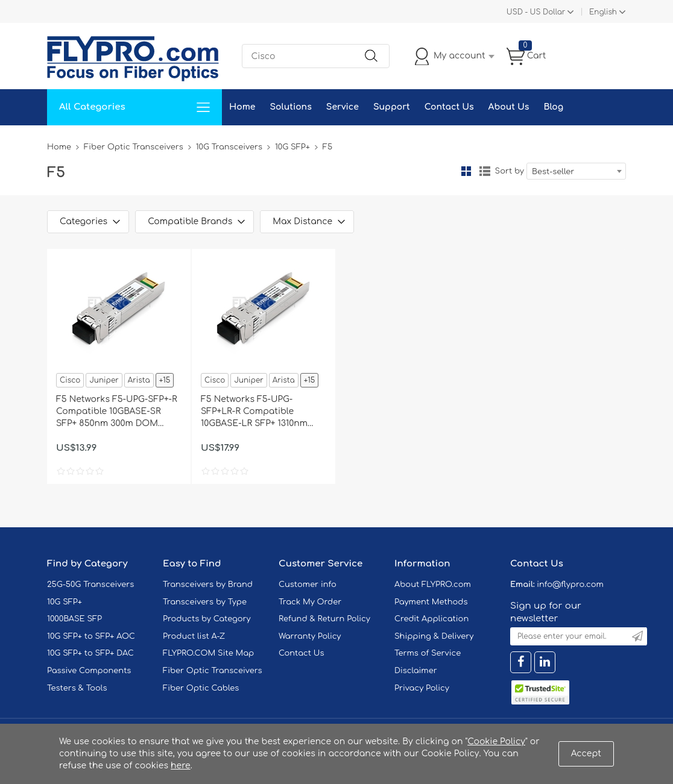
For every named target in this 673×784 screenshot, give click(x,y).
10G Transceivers (229, 147)
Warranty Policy (310, 636)
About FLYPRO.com (433, 585)
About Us (509, 107)
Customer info (308, 585)
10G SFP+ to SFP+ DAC (90, 653)
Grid (466, 171)
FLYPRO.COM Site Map (208, 653)
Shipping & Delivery (434, 636)
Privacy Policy (422, 688)
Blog (553, 107)
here (181, 766)
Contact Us (449, 107)
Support (392, 107)
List (485, 171)
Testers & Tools (77, 688)
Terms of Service (428, 653)
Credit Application (431, 619)
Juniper (104, 380)
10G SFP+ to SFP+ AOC (91, 636)
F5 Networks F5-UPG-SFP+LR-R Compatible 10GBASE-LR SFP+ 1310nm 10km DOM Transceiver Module (254, 412)
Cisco (70, 380)
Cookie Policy (496, 742)
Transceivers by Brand (208, 585)
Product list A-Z (194, 636)
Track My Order (310, 602)
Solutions (290, 107)
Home (242, 107)
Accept (586, 754)
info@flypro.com (570, 585)
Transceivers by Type (205, 602)
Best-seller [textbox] (553, 172)
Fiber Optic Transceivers (134, 147)
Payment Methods (431, 602)
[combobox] (576, 171)
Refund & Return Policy (324, 619)
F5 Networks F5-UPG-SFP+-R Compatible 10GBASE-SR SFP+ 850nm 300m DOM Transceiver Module (117, 412)
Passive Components (89, 671)
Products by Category (207, 619)
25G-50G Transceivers (90, 585)
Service (343, 107)
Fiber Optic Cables (201, 688)
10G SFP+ (292, 147)
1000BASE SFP (74, 619)
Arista (139, 380)
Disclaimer (416, 671)
